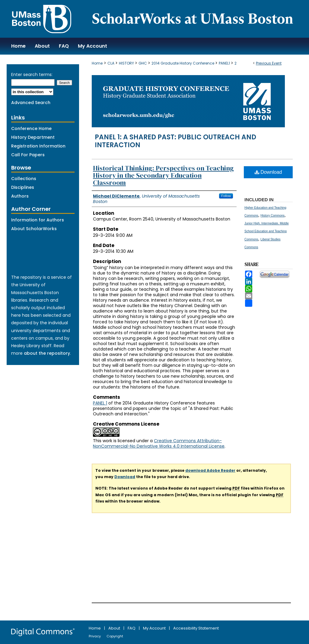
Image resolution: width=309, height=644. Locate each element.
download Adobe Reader (210, 470)
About (115, 628)
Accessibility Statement (196, 628)
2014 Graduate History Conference (183, 63)
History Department (33, 137)
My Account (155, 628)
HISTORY (127, 63)
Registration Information (38, 146)
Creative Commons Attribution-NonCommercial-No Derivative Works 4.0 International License (159, 443)
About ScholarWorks (34, 229)
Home (97, 63)
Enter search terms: (32, 75)
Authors (20, 196)
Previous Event (269, 63)
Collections (24, 179)
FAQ (132, 628)
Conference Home (31, 128)
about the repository (47, 353)
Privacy (95, 636)
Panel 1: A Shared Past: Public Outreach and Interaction (175, 141)
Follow (226, 196)
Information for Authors (38, 220)
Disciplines (23, 187)
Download (268, 172)
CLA (111, 63)
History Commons (272, 216)
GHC (143, 63)
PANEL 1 (100, 403)
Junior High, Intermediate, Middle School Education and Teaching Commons (267, 231)
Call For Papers (28, 155)
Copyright (115, 636)
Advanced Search (31, 103)
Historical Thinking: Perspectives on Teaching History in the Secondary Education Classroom (163, 175)
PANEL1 (225, 63)
